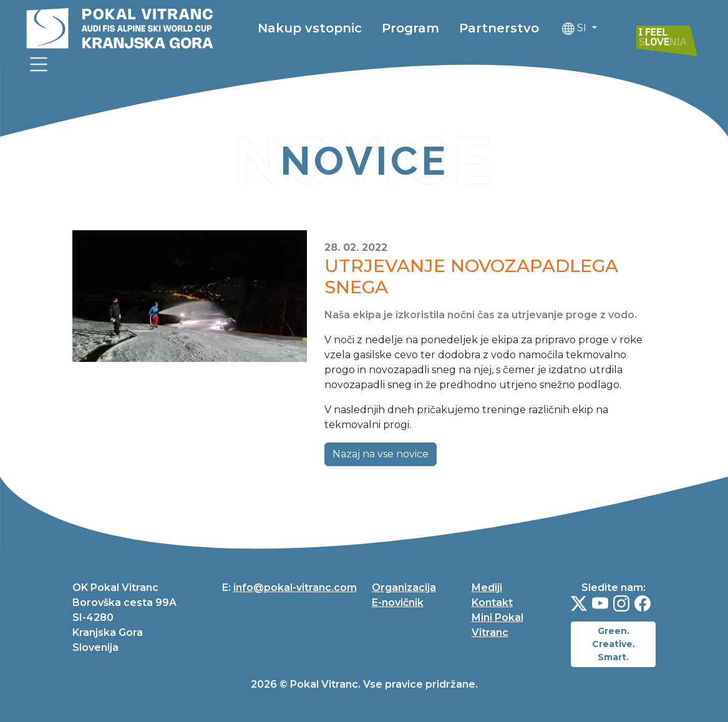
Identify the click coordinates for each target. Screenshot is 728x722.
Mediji (487, 588)
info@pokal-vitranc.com (295, 588)
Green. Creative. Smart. (614, 644)
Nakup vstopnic (310, 28)
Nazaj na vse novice (381, 454)
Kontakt (492, 602)
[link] (39, 64)
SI (575, 28)
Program (410, 28)
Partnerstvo (499, 28)
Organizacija (404, 588)
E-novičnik (398, 602)
